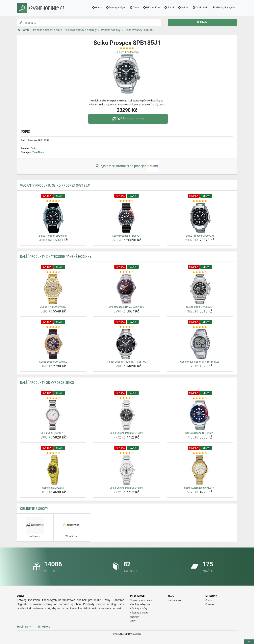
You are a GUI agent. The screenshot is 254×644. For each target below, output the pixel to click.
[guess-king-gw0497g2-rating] (53, 272)
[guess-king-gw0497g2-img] (53, 289)
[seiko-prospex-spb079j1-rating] (53, 201)
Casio (134, 8)
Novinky (134, 617)
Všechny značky (139, 609)
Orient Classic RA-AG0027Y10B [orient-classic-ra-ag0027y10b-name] (127, 307)
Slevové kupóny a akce (142, 600)
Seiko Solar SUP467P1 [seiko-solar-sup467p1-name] (53, 433)
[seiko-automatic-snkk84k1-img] (200, 470)
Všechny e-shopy (139, 613)
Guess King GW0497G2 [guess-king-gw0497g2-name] (53, 307)
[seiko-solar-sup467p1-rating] (53, 398)
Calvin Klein (200, 8)
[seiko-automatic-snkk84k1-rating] (200, 453)
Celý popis (159, 105)
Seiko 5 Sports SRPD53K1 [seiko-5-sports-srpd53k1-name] (200, 433)
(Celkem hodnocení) (127, 52)
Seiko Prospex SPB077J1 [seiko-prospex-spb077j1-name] (200, 236)
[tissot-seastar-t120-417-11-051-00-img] (127, 344)
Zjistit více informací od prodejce (127, 166)
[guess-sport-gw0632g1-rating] (200, 272)
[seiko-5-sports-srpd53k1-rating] (200, 398)
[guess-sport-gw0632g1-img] (200, 289)
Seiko (34, 148)
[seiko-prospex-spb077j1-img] (200, 218)
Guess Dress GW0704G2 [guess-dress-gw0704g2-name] (53, 362)
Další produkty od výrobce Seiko (47, 383)
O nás (208, 600)
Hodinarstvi (24, 627)
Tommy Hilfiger (116, 8)
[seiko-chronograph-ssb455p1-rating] (127, 398)
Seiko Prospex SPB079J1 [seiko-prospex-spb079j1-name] (53, 236)
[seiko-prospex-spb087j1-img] (127, 218)
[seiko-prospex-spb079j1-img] (53, 218)
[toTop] (249, 642)
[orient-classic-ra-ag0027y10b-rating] (127, 272)
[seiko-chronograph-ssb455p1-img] (127, 415)
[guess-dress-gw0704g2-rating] (53, 327)
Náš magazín (175, 600)
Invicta (183, 8)
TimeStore (38, 152)
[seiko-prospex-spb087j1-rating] (127, 201)
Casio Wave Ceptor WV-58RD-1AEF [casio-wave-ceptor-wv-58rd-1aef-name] (200, 362)
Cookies (210, 604)
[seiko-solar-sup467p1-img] (53, 415)
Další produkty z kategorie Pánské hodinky (56, 257)
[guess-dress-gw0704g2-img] (53, 344)
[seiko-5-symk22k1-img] (53, 470)
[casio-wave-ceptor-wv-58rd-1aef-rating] (200, 327)
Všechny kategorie (224, 8)
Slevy (133, 621)
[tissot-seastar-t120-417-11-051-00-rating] (127, 327)
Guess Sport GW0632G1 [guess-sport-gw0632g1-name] (200, 307)
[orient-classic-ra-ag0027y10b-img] (127, 289)
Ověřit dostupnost (128, 119)
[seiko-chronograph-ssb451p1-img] (127, 470)
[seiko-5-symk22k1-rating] (53, 453)
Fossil (169, 8)
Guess (97, 8)
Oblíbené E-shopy (34, 509)
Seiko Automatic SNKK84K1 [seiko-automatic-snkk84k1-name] (200, 488)
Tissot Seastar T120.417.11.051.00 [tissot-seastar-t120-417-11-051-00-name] (127, 362)
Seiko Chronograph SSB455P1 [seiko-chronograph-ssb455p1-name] (126, 433)
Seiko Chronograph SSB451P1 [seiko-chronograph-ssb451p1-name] (126, 488)
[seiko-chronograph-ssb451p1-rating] (127, 453)
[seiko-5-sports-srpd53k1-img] (200, 415)
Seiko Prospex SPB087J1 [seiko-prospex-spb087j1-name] (127, 236)
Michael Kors (152, 8)
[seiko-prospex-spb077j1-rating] (200, 201)
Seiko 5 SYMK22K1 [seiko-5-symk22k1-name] (53, 488)
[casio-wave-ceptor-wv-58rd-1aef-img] (200, 344)
